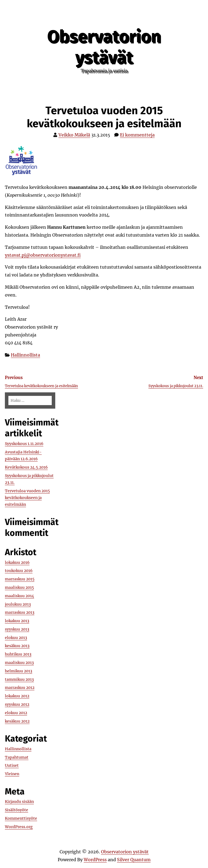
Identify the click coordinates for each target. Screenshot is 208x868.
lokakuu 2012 (17, 696)
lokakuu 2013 (17, 621)
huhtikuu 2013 (18, 654)
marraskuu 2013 (20, 612)
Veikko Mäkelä (74, 135)
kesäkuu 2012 (17, 721)
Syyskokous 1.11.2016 (24, 444)
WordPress (95, 860)
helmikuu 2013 (19, 671)
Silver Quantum (134, 860)
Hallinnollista (25, 355)
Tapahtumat (17, 757)
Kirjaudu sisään (19, 802)
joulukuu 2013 (18, 604)
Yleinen (12, 774)
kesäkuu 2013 (17, 646)
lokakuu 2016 (17, 562)
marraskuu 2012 (20, 688)
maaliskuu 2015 (19, 587)
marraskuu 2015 (20, 579)
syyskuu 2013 (17, 629)
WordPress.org (19, 827)
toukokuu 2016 (19, 571)
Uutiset (12, 765)
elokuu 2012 (16, 713)
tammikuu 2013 (19, 679)
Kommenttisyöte (21, 818)
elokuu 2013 (16, 638)
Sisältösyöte (17, 810)
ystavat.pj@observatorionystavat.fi (43, 255)
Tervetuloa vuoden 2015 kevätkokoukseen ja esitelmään (27, 498)
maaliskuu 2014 (19, 596)
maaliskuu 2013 (19, 663)
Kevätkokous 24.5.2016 (26, 467)
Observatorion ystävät (104, 47)
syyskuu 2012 (17, 704)
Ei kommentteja (137, 135)
